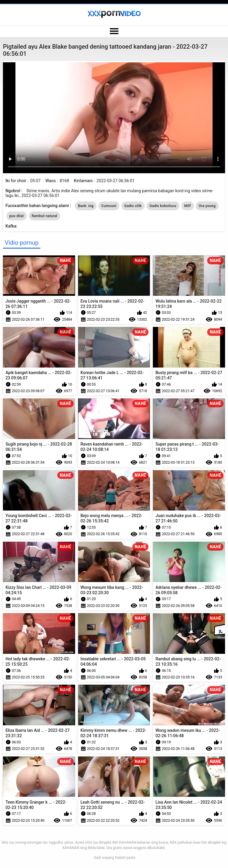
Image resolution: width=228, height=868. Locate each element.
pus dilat (16, 216)
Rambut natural (45, 216)
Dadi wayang (104, 858)
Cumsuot (109, 206)
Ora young (207, 206)
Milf (188, 206)
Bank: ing (85, 206)
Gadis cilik (133, 206)
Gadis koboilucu (163, 206)
